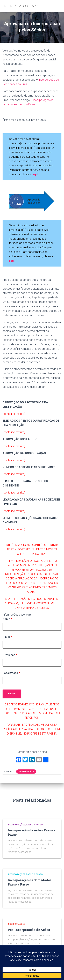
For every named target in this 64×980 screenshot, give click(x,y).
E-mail (7, 637)
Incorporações (26, 771)
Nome (7, 619)
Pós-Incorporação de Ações (29, 930)
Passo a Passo (34, 825)
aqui (12, 261)
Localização (11, 673)
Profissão (10, 655)
